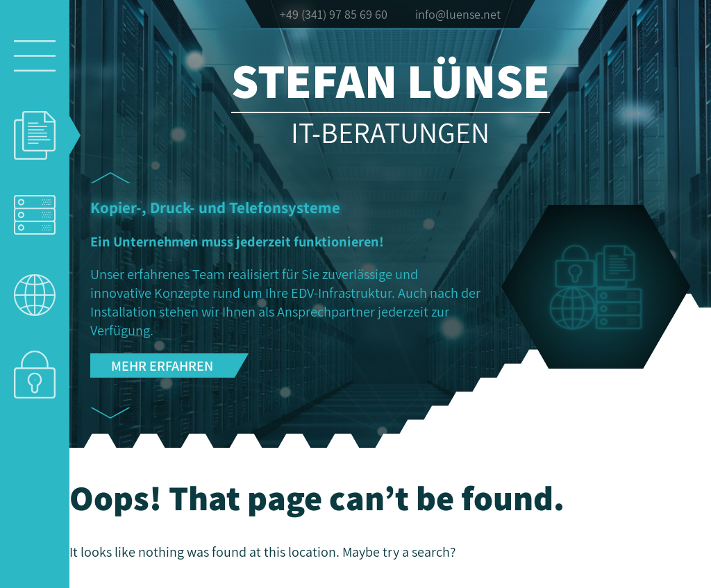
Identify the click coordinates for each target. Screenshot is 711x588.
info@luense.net (458, 14)
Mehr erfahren (162, 366)
